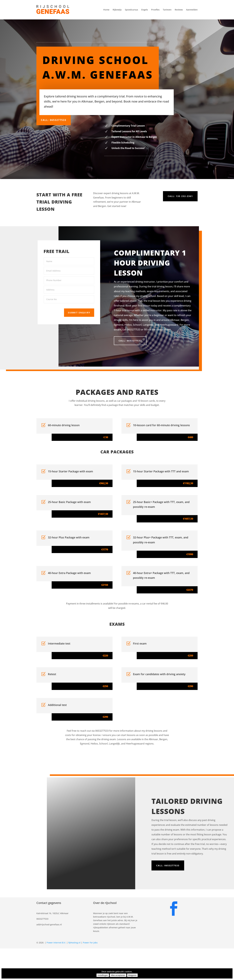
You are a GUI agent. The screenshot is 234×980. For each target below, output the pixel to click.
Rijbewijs (117, 10)
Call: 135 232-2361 (180, 196)
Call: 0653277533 (54, 120)
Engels (145, 10)
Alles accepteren (118, 975)
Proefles (155, 10)
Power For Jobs (90, 943)
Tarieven (167, 10)
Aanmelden (192, 10)
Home (106, 10)
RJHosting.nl (74, 943)
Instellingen (103, 975)
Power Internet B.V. (56, 943)
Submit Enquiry (75, 310)
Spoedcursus (131, 10)
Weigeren (132, 975)
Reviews (179, 10)
